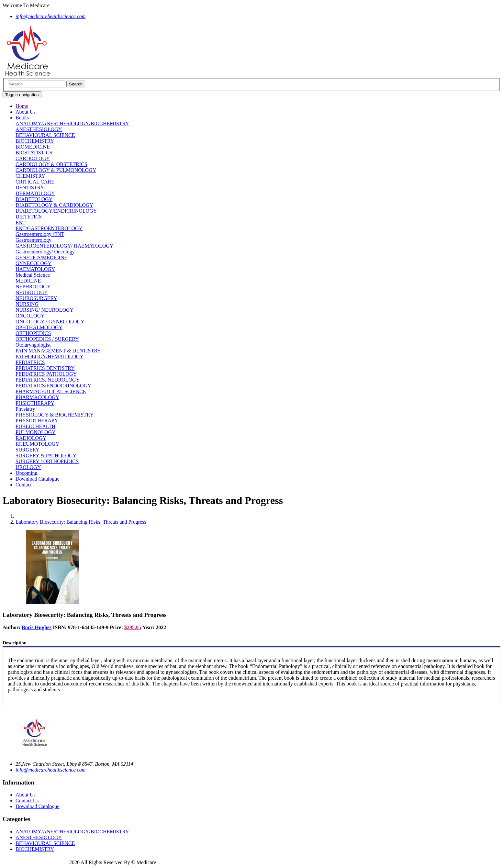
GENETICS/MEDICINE (41, 257)
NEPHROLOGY (33, 287)
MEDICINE (28, 281)
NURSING (27, 304)
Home (22, 106)
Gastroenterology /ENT (40, 234)
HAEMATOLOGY (35, 269)
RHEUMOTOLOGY (37, 444)
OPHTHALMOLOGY (39, 327)
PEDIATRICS (30, 362)
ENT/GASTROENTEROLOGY (49, 228)
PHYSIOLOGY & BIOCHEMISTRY (55, 415)
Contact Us (27, 801)
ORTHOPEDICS (33, 333)
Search (76, 84)
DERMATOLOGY (35, 193)
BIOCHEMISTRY (35, 141)
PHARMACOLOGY (37, 397)
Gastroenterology (34, 240)
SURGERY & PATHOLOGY (46, 456)
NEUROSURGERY (36, 298)
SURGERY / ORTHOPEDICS (47, 461)
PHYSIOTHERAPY (37, 421)
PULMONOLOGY (36, 432)
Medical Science (33, 275)
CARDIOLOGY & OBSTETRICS (51, 164)
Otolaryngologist (33, 345)
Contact (24, 485)
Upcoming (27, 473)
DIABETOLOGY (34, 199)
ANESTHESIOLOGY (39, 129)
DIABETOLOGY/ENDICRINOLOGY (56, 211)
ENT (21, 223)
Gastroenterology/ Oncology (45, 252)
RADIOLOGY (31, 438)
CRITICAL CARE (35, 182)
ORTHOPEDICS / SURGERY (47, 339)
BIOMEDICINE (33, 147)
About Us (26, 112)
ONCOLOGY (30, 316)
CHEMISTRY (30, 176)
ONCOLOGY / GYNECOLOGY (50, 322)
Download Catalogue (38, 479)
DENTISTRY (30, 188)
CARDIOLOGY (33, 158)
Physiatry (25, 409)
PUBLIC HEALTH (35, 426)
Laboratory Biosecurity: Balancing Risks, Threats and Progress (81, 522)
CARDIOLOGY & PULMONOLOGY (56, 170)
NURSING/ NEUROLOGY (45, 310)
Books (22, 118)
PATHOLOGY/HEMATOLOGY (50, 356)
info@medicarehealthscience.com (50, 770)
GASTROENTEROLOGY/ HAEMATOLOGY (64, 246)
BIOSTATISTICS (34, 153)
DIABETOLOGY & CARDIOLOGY (54, 205)
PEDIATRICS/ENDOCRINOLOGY (53, 386)
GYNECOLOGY (34, 263)
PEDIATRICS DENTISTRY (45, 368)
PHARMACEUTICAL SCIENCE (51, 391)
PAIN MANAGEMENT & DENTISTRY (58, 351)
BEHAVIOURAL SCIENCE (45, 135)
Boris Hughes (37, 627)
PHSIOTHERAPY (35, 403)
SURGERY (28, 450)
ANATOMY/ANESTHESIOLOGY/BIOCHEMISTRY (72, 123)
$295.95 (133, 627)
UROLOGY (28, 467)
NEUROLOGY (32, 292)
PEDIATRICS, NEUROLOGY (48, 380)
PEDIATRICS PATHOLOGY (46, 374)
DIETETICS (29, 217)
